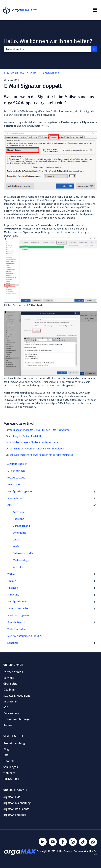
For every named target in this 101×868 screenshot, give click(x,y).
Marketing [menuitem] (13, 595)
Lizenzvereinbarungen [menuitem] (17, 719)
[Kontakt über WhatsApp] (93, 842)
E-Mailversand (51, 73)
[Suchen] (94, 49)
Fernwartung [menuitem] (11, 779)
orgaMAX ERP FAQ (14, 73)
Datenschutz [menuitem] (11, 713)
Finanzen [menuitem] (13, 588)
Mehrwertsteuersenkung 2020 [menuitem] (25, 636)
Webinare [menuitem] (9, 773)
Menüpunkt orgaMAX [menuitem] (20, 491)
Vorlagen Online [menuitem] (17, 629)
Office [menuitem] (11, 505)
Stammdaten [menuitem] (15, 498)
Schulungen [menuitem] (11, 767)
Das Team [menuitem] (9, 690)
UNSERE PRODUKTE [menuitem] (15, 790)
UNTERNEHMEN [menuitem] (13, 665)
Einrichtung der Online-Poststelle (24, 436)
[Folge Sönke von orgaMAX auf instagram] (73, 842)
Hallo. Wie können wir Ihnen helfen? (48, 41)
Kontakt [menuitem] (8, 725)
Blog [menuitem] (6, 749)
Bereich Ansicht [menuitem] (16, 622)
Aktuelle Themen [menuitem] (17, 464)
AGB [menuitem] (6, 707)
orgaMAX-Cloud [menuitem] (16, 478)
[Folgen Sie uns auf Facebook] (63, 842)
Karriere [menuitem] (9, 678)
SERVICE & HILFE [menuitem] (13, 736)
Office (33, 73)
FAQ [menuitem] (6, 755)
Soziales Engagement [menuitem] (17, 696)
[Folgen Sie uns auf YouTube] (53, 842)
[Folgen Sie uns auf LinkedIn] (43, 842)
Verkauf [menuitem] (12, 574)
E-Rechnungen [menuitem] (16, 471)
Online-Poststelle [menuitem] (23, 553)
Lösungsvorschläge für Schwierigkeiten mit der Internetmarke (39, 455)
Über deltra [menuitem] (10, 684)
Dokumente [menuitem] (19, 533)
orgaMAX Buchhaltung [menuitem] (17, 803)
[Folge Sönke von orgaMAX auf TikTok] (83, 842)
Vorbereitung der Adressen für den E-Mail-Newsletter (35, 449)
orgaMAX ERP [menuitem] (12, 797)
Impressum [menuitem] (10, 702)
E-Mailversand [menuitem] (21, 526)
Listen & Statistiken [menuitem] (19, 608)
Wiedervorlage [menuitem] (21, 560)
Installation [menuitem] (14, 485)
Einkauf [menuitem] (12, 581)
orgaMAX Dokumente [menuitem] (16, 809)
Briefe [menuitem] (16, 546)
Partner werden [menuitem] (13, 672)
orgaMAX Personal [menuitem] (15, 815)
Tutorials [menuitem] (9, 761)
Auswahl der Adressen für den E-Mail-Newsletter (32, 442)
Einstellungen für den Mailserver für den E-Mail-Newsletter (38, 430)
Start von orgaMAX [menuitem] (18, 615)
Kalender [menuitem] (18, 567)
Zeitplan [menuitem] (17, 540)
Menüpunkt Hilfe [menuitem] (17, 602)
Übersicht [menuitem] (18, 519)
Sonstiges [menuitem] (13, 643)
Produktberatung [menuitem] (14, 743)
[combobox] (47, 49)
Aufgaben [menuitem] (18, 512)
